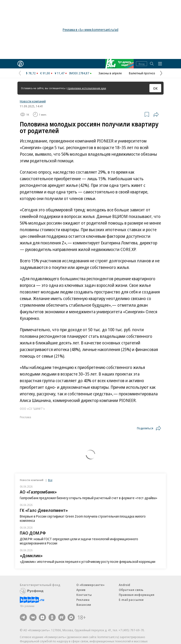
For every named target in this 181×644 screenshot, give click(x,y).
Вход (142, 64)
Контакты (84, 595)
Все (50, 480)
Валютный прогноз (142, 73)
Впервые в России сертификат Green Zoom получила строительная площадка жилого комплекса (83, 518)
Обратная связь (131, 590)
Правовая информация (137, 595)
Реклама (83, 600)
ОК (155, 88)
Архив (81, 590)
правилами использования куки (87, 88)
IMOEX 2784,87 (79, 73)
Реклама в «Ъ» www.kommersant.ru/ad (90, 30)
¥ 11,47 (60, 73)
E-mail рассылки (131, 600)
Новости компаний (33, 101)
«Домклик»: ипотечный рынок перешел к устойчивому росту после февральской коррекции (88, 562)
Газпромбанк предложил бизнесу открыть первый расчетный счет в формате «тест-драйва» (88, 498)
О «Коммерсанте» (90, 585)
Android (124, 585)
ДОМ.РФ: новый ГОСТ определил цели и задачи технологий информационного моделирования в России (79, 541)
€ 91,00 (45, 73)
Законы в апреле (110, 73)
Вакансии (84, 605)
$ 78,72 (31, 73)
